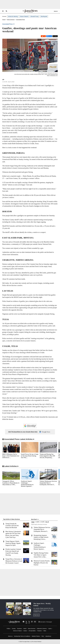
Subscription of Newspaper (45, 622)
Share (50, 36)
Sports (50, 629)
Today (33, 522)
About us (10, 636)
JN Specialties (32, 631)
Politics (8, 629)
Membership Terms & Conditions (22, 636)
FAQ (43, 636)
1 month (42, 522)
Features (39, 631)
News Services (32, 629)
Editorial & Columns (42, 629)
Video (45, 631)
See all (47, 522)
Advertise (48, 636)
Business (19, 629)
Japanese (56, 11)
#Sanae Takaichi (24, 16)
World (25, 629)
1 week (37, 522)
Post (44, 36)
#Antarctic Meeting (13, 16)
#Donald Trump (35, 16)
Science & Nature (17, 631)
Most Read (34, 519)
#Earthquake (44, 16)
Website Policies (36, 636)
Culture (25, 631)
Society (14, 629)
